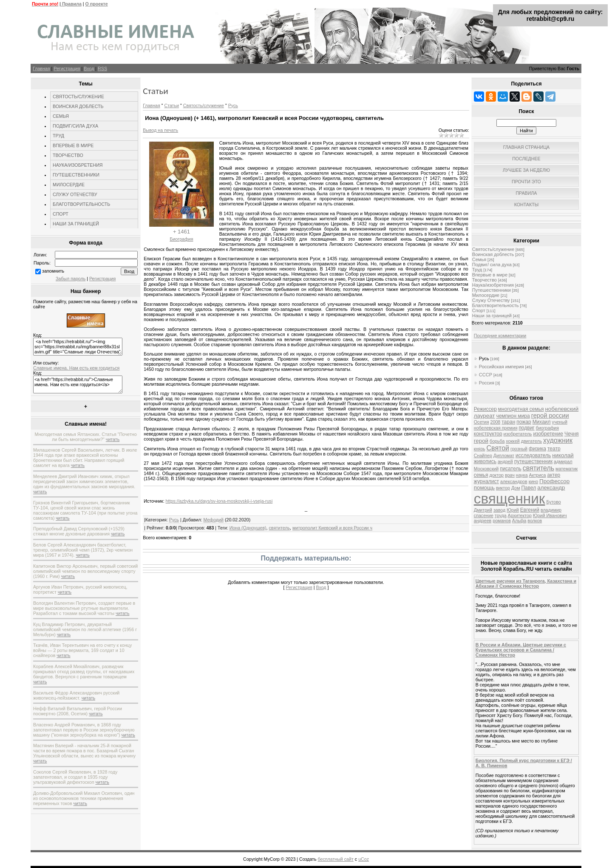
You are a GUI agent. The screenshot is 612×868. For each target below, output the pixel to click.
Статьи (171, 105)
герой (481, 441)
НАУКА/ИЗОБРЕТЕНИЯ (78, 165)
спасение (484, 515)
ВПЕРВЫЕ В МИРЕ (73, 145)
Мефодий (213, 520)
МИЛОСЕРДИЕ (69, 185)
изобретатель (518, 434)
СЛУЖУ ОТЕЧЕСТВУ (75, 194)
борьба (497, 441)
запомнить (53, 271)
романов (502, 521)
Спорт (479, 310)
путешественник (533, 461)
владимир (551, 510)
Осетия (482, 422)
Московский (486, 469)
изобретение (548, 434)
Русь (233, 105)
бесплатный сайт (336, 859)
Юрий (513, 510)
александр (551, 488)
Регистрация (67, 68)
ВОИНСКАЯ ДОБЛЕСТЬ (78, 106)
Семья (479, 259)
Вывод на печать (160, 130)
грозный (519, 449)
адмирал (563, 461)
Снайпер (483, 455)
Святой (498, 448)
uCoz (364, 859)
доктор (496, 475)
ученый (560, 422)
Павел (528, 488)
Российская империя (501, 367)
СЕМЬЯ (61, 116)
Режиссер (485, 409)
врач (510, 475)
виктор (503, 488)
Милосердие (486, 295)
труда (501, 515)
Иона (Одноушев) (248, 528)
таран (508, 422)
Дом (516, 488)
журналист (486, 481)
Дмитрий (483, 510)
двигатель (531, 441)
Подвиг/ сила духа (492, 265)
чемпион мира (513, 416)
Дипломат (504, 455)
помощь (484, 488)
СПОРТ (61, 214)
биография (547, 428)
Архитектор (520, 515)
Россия (487, 383)
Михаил (542, 422)
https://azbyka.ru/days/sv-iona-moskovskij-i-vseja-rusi (219, 501)
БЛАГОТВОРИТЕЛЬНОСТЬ (81, 204)
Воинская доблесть (493, 254)
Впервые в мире (490, 275)
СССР (486, 375)
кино (533, 481)
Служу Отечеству (491, 300)
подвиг (526, 428)
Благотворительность (496, 305)
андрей (505, 461)
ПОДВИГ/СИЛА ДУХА (75, 126)
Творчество (484, 280)
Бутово (553, 502)
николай (563, 455)
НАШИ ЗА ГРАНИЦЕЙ (76, 224)
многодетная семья (521, 409)
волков (535, 521)
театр (554, 449)
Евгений (530, 510)
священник (510, 499)
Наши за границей (492, 316)
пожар (524, 422)
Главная (41, 68)
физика (537, 449)
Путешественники (492, 290)
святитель (280, 528)
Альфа (519, 521)
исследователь (533, 455)
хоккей (513, 441)
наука (522, 475)
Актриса (538, 475)
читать (113, 439)
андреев (483, 521)
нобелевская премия (496, 428)
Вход (89, 68)
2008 (496, 422)
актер (554, 475)
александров (514, 481)
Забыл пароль (71, 279)
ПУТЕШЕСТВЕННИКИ (76, 175)
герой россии (550, 416)
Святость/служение (204, 105)
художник (558, 440)
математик (567, 469)
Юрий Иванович (550, 515)
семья (481, 475)
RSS (102, 68)
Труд (477, 270)
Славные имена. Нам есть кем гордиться (76, 368)
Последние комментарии (500, 336)
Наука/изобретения (493, 285)
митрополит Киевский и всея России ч (332, 528)
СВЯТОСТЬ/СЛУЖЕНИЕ (78, 97)
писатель (511, 469)
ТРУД (58, 136)
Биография (181, 239)
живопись (485, 461)
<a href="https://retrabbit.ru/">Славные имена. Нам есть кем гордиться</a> (78, 384)
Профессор (554, 481)
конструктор (488, 434)
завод (499, 510)
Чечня (572, 434)
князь (480, 449)
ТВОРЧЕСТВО (68, 155)
